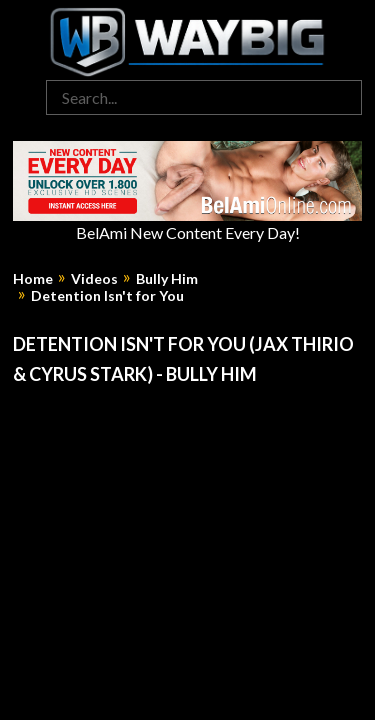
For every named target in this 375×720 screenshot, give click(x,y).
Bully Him (167, 279)
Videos (94, 279)
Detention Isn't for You (107, 296)
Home (33, 279)
